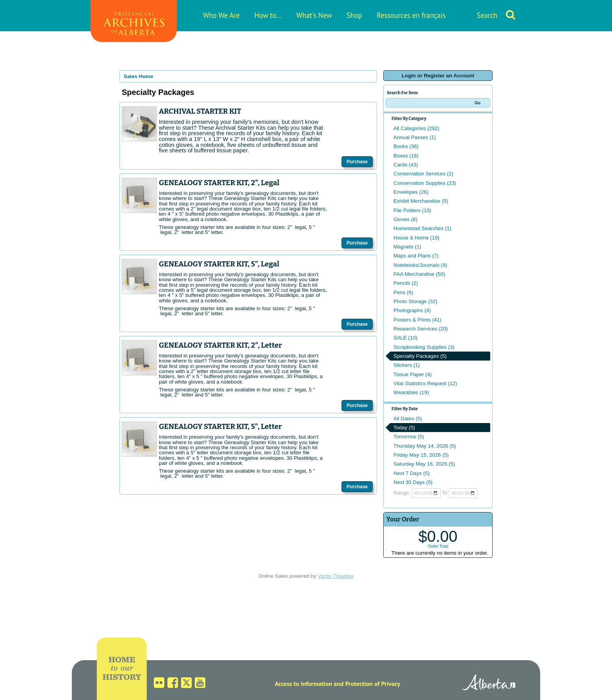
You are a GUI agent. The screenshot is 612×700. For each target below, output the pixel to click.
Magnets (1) (407, 247)
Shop (354, 15)
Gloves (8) (405, 219)
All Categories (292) (416, 128)
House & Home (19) (416, 238)
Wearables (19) (411, 392)
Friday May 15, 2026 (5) (421, 455)
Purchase (357, 162)
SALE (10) (406, 338)
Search (487, 15)
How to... (268, 15)
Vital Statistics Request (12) (425, 383)
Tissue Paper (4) (413, 374)
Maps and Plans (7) (416, 256)
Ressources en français (411, 15)
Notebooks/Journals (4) (420, 265)
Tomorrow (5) (409, 437)
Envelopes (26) (411, 192)
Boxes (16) (406, 156)
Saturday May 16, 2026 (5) (424, 464)
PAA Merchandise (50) (419, 274)
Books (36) (406, 146)
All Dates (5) (408, 419)
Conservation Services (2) (423, 174)
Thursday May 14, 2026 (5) (425, 446)
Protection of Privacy (373, 684)
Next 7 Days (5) (412, 473)
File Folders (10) (412, 210)
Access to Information (303, 684)
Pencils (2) (406, 283)
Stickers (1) (407, 365)
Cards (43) (406, 165)
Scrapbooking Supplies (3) (424, 347)
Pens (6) (403, 292)
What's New (314, 15)
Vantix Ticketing (336, 576)
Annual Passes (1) (415, 137)
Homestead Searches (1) (422, 228)
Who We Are (221, 15)
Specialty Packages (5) (420, 356)
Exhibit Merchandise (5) (421, 201)
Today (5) (404, 428)
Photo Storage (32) (415, 301)
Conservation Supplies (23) (425, 183)
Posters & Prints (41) (417, 320)
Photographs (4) (412, 310)
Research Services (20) (421, 329)
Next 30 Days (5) (413, 482)
